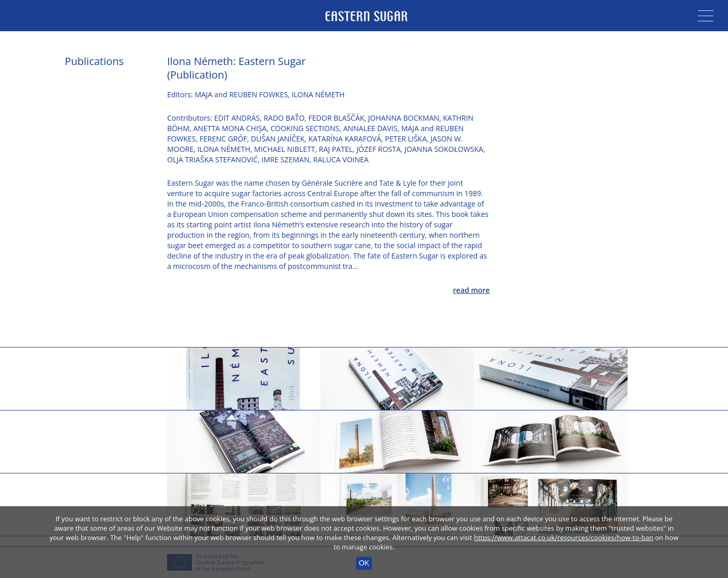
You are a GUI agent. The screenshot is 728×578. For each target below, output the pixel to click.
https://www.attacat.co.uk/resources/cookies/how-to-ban (564, 537)
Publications (94, 61)
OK (364, 563)
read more (472, 290)
